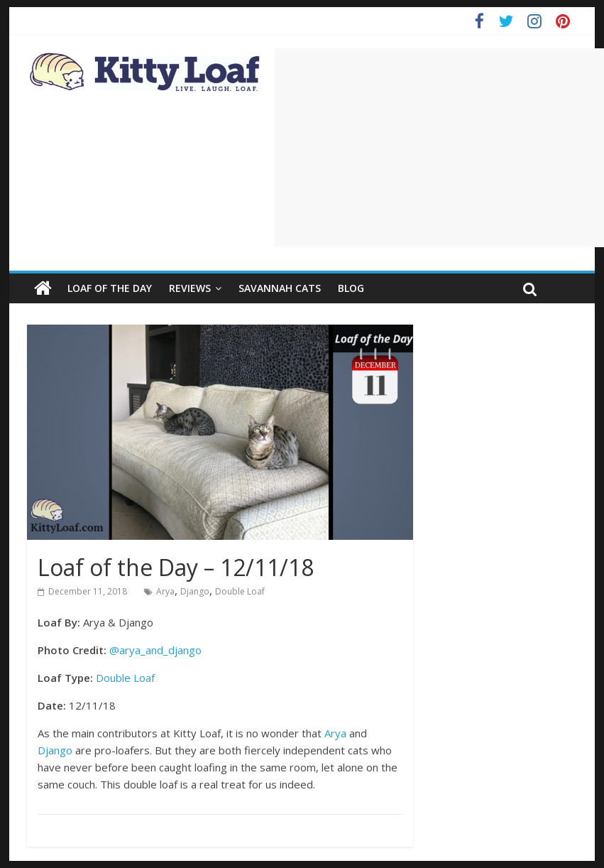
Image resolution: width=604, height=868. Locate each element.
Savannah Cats (280, 288)
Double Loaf (240, 591)
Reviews (190, 288)
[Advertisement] (439, 148)
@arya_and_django (155, 650)
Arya (165, 591)
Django (195, 591)
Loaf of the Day (110, 288)
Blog (351, 288)
